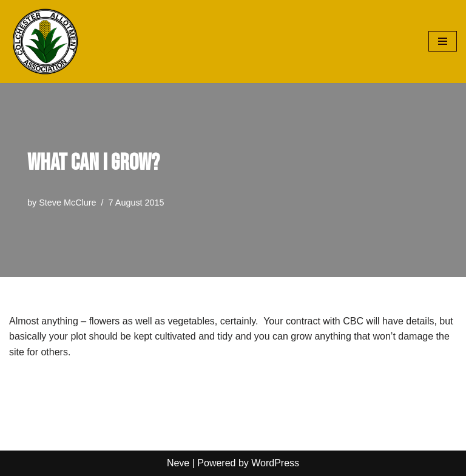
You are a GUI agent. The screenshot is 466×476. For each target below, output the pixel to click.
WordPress (275, 463)
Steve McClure (67, 203)
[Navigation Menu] (443, 41)
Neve (178, 463)
